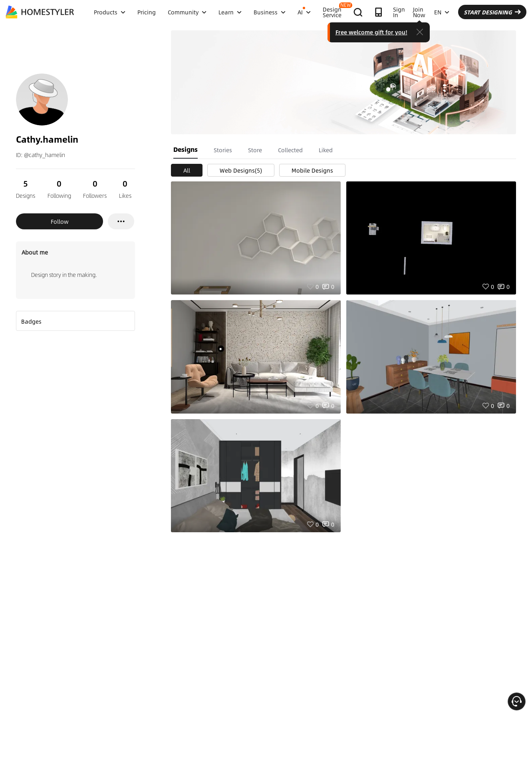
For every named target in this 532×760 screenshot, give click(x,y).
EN (442, 12)
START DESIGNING (492, 12)
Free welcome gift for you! (371, 32)
